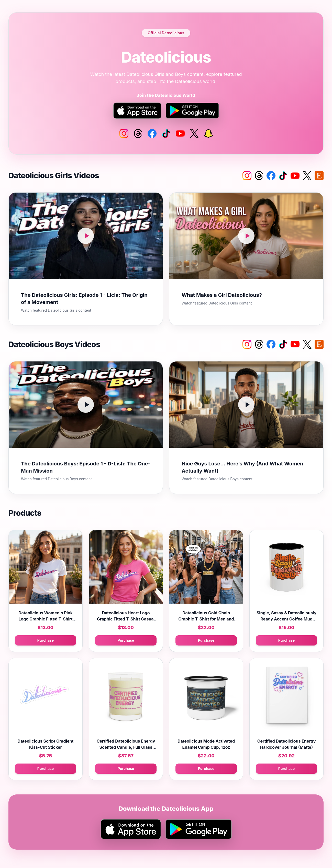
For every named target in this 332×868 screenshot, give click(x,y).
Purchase (46, 640)
